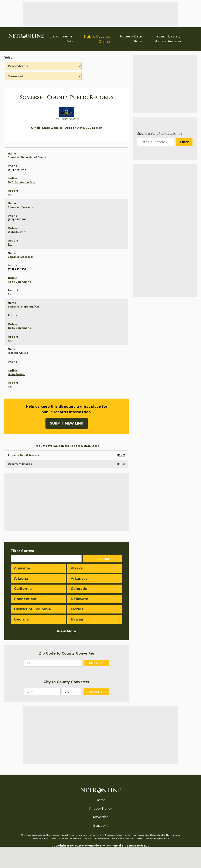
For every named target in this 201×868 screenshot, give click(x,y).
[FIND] (121, 455)
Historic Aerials (160, 39)
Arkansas (79, 578)
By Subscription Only (22, 182)
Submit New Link (67, 423)
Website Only (17, 232)
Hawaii (77, 619)
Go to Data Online (19, 282)
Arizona (21, 578)
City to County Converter (67, 682)
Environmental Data (61, 39)
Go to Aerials (16, 374)
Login (172, 36)
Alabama (22, 568)
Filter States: (22, 551)
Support (100, 826)
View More (67, 631)
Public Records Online (97, 39)
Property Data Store (130, 39)
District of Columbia (32, 609)
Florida (77, 609)
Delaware (79, 599)
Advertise (101, 817)
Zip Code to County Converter (67, 653)
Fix (10, 194)
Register (175, 41)
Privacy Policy (100, 809)
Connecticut (25, 599)
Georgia (21, 619)
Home (101, 800)
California (23, 589)
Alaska (77, 568)
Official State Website (47, 128)
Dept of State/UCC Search (84, 128)
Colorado (79, 589)
